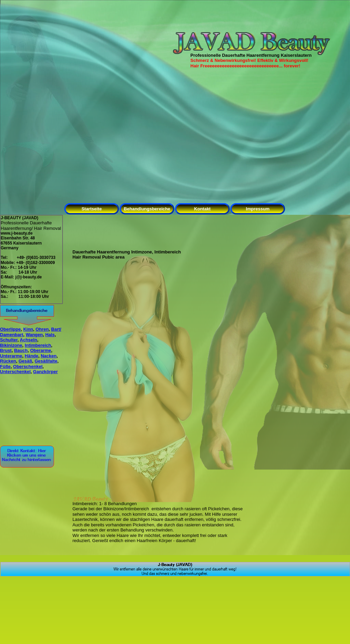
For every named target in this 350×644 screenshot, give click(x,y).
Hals (50, 335)
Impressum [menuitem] (258, 209)
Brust (6, 350)
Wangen (34, 335)
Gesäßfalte (46, 361)
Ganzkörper (45, 372)
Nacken (49, 356)
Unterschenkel (15, 372)
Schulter (9, 340)
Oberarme (41, 350)
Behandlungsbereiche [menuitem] (147, 209)
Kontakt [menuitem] (202, 209)
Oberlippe (10, 329)
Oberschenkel (28, 366)
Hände (31, 356)
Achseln (29, 340)
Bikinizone (11, 345)
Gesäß (25, 361)
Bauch (21, 350)
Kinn (28, 329)
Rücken (8, 361)
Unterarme (11, 356)
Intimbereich (38, 345)
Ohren (42, 329)
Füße (5, 366)
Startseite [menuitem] (91, 209)
